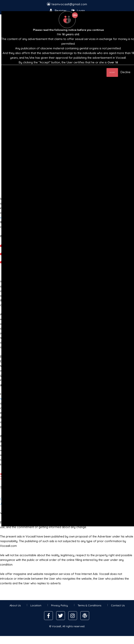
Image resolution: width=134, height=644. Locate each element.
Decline (126, 72)
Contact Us (118, 605)
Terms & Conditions (89, 605)
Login (81, 11)
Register (61, 11)
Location (36, 605)
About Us (15, 605)
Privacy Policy (59, 605)
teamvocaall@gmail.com (69, 4)
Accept (112, 72)
